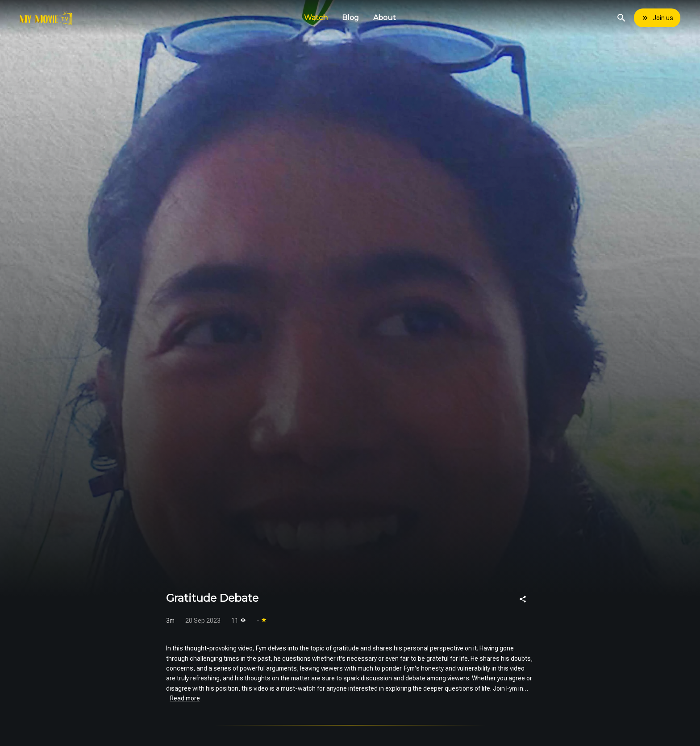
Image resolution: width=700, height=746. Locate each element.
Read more (185, 698)
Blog (350, 18)
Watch (316, 18)
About (385, 18)
